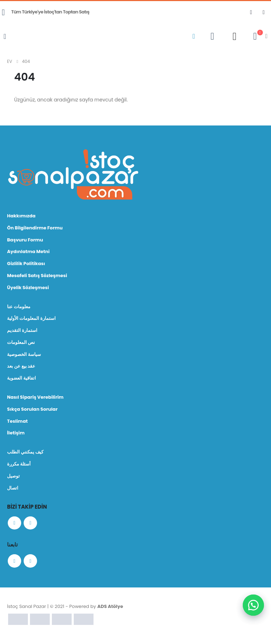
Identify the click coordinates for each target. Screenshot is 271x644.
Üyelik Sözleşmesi (28, 288)
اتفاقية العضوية (22, 379)
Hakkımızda (21, 216)
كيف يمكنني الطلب (25, 453)
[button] (253, 605)
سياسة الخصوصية (24, 355)
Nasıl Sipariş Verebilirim (35, 398)
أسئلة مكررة (19, 465)
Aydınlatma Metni (28, 252)
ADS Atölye (110, 610)
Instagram (31, 525)
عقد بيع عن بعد (21, 367)
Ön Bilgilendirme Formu (35, 228)
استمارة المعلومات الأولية (31, 319)
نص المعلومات (21, 343)
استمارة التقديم (22, 331)
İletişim (16, 434)
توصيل (13, 477)
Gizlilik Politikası (26, 264)
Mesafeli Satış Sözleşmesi (37, 276)
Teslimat (17, 422)
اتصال (13, 489)
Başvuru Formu (25, 240)
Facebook (15, 525)
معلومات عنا (19, 307)
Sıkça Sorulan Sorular (32, 410)
